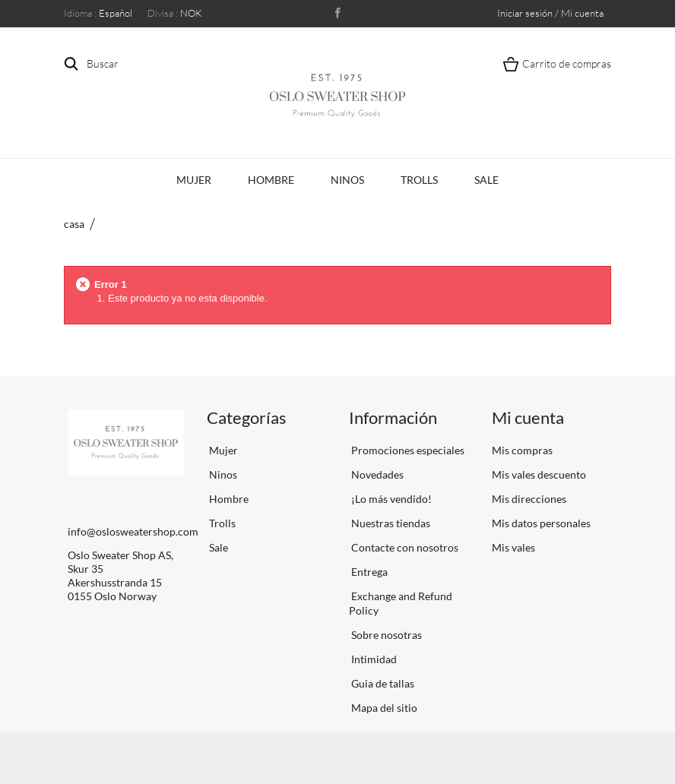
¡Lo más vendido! (390, 499)
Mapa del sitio (383, 708)
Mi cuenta (528, 417)
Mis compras (522, 450)
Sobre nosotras (385, 635)
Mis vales (513, 547)
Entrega (368, 572)
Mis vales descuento (539, 474)
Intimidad (373, 659)
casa (74, 224)
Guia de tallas (382, 683)
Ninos (347, 180)
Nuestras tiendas (390, 523)
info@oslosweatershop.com (133, 531)
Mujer (194, 180)
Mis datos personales (541, 523)
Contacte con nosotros (404, 547)
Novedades (376, 474)
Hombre (271, 180)
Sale (486, 180)
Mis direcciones (529, 499)
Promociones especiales (407, 450)
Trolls (419, 180)
